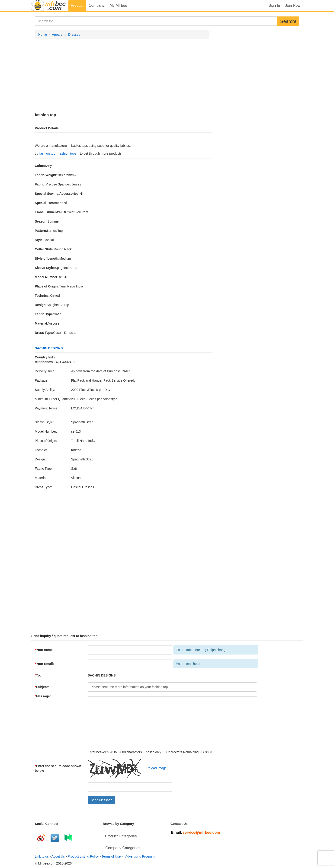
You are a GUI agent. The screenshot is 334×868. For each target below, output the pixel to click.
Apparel (58, 35)
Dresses (74, 35)
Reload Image (154, 768)
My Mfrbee (119, 5)
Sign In (274, 5)
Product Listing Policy (83, 856)
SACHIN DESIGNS (49, 348)
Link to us (42, 856)
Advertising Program (139, 856)
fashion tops (68, 153)
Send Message (101, 800)
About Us (58, 856)
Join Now (293, 5)
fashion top (47, 153)
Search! (288, 21)
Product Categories (121, 836)
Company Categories (123, 848)
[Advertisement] (122, 76)
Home (43, 35)
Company (96, 5)
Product (77, 5)
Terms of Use (111, 856)
